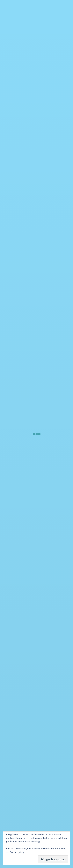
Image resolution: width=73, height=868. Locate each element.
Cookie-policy (17, 852)
